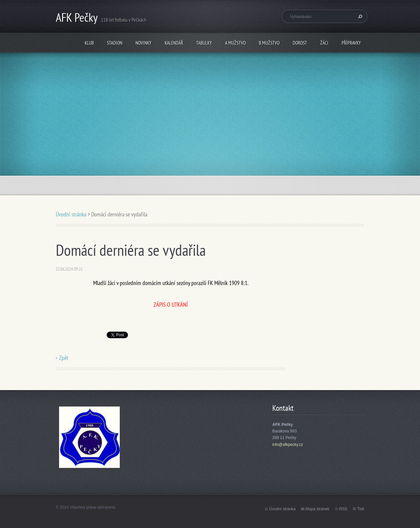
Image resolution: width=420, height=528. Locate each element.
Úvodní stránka (71, 214)
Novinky (144, 43)
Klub (89, 43)
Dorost (300, 43)
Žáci (324, 43)
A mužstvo (235, 43)
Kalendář (174, 43)
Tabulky (204, 43)
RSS (343, 509)
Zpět (64, 358)
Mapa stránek (317, 509)
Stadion (115, 43)
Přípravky (351, 43)
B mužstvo (269, 43)
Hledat (359, 16)
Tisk (361, 509)
